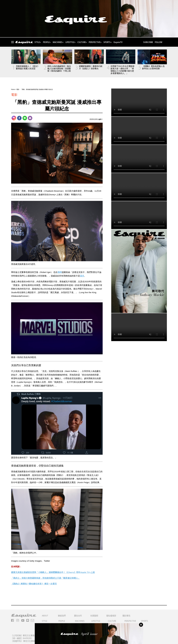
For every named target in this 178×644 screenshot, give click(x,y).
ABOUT (45, 616)
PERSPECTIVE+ (95, 42)
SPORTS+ (108, 42)
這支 (82, 276)
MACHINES (80, 621)
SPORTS (144, 621)
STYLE (44, 621)
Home (13, 89)
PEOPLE (62, 621)
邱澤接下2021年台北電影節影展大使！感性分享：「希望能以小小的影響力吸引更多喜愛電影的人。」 (122, 70)
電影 (18, 89)
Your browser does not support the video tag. (139, 102)
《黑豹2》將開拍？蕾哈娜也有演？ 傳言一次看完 (34, 584)
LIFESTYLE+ (71, 42)
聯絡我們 (62, 616)
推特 (60, 272)
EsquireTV (118, 42)
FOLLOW (159, 42)
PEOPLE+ (47, 42)
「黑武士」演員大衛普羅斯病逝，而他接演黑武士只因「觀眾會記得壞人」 (46, 578)
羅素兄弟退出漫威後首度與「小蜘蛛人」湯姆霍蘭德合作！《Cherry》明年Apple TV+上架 (53, 572)
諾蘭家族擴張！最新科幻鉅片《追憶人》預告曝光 (91, 67)
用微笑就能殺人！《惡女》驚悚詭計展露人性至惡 (28, 67)
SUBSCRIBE (148, 42)
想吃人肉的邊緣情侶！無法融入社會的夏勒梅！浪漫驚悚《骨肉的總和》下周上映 (59, 69)
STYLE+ (38, 42)
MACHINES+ (58, 42)
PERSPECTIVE (130, 621)
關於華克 (126, 616)
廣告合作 (78, 616)
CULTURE (112, 621)
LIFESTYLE (96, 621)
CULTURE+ (82, 42)
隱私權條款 (111, 616)
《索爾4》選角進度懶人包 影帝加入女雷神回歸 (153, 67)
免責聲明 (94, 616)
